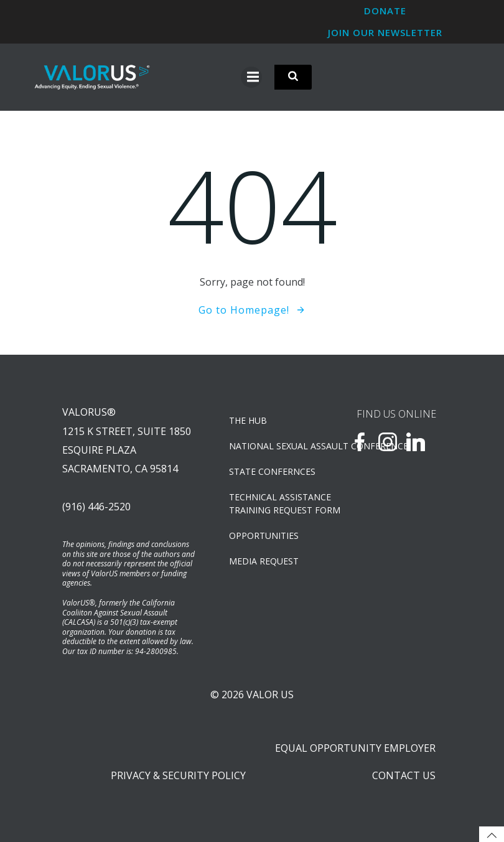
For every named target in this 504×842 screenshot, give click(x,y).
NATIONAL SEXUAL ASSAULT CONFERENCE (274, 446)
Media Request (264, 561)
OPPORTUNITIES (264, 536)
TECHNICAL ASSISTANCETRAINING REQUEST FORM (274, 503)
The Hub (248, 420)
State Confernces (272, 471)
